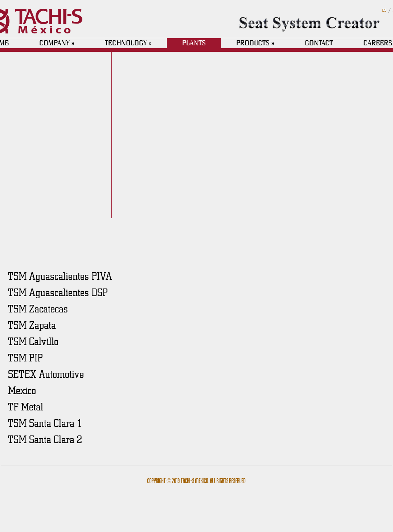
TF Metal (26, 406)
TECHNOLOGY (128, 43)
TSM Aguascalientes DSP (58, 292)
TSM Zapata (32, 325)
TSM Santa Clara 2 (45, 439)
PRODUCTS (255, 43)
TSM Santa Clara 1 (45, 423)
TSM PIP (25, 357)
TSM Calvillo (33, 341)
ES (384, 10)
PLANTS (194, 43)
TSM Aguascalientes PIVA (60, 276)
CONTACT (319, 43)
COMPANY (57, 43)
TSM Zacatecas (38, 308)
